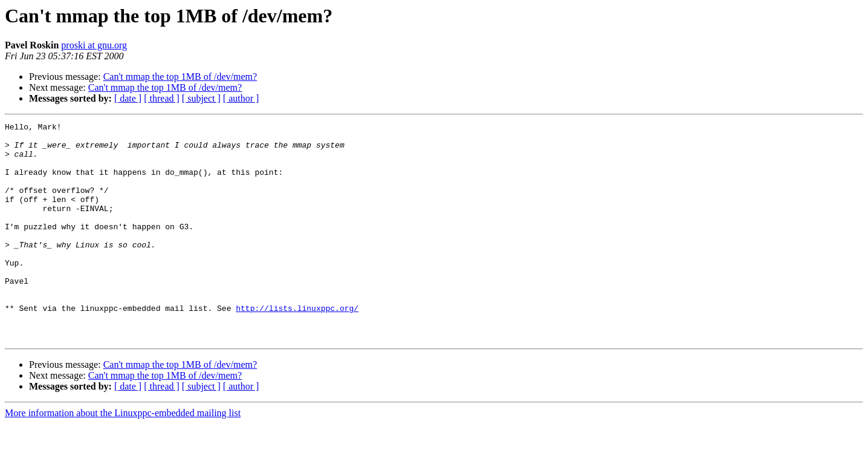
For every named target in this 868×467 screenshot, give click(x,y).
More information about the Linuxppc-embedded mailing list (123, 456)
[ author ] (241, 98)
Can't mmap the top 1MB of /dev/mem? (180, 77)
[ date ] (128, 98)
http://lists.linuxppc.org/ (297, 346)
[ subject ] (201, 98)
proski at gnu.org (94, 45)
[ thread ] (162, 98)
